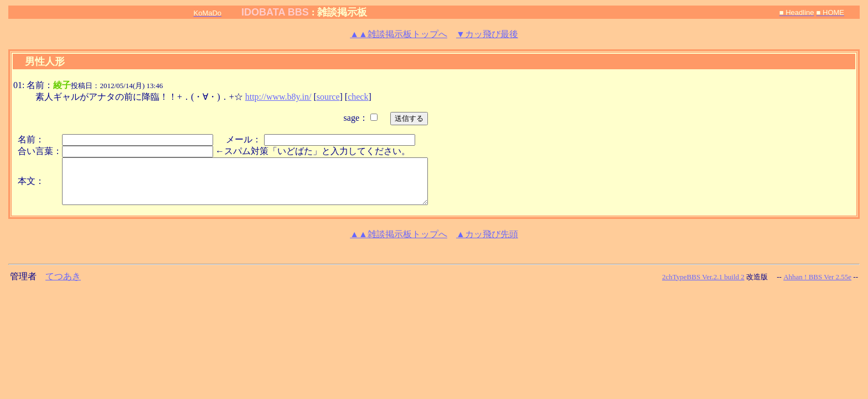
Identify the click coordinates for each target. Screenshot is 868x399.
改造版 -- (764, 277)
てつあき (63, 276)
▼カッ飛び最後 (487, 34)
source (328, 97)
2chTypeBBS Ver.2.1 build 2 (703, 277)
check (358, 97)
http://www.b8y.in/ (278, 97)
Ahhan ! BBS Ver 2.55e (817, 277)
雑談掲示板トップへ (399, 34)
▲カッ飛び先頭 (487, 234)
